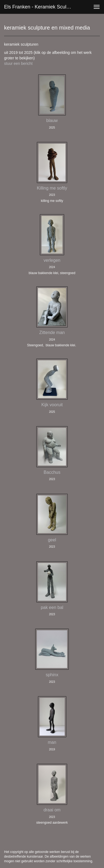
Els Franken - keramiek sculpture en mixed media (40, 7)
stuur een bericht (18, 63)
